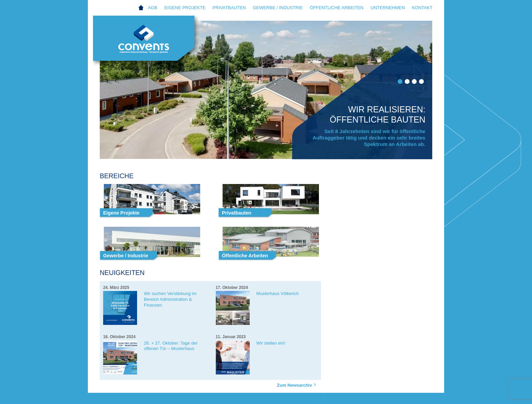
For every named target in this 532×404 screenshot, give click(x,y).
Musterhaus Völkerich (278, 293)
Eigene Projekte (185, 8)
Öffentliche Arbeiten (337, 8)
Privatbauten (229, 8)
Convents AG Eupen (151, 43)
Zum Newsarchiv (297, 385)
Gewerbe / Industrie (278, 8)
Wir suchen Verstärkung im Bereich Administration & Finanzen (170, 299)
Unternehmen (388, 8)
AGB (153, 8)
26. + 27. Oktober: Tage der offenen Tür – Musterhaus (171, 346)
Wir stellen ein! (271, 343)
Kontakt (422, 8)
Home (141, 8)
